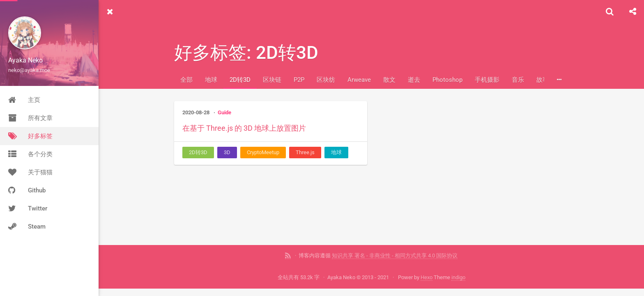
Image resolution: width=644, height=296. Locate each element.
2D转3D (240, 80)
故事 (543, 80)
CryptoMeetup (263, 152)
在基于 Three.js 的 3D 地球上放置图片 (244, 128)
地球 (211, 80)
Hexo (427, 277)
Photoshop (447, 80)
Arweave (359, 80)
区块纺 (326, 80)
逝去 (414, 80)
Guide (224, 112)
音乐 (518, 80)
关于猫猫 (30, 172)
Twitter (28, 208)
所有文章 (30, 118)
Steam (27, 227)
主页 (24, 100)
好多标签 (30, 136)
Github (27, 190)
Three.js (305, 152)
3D (227, 152)
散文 (389, 80)
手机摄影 (487, 80)
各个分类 (30, 154)
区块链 (272, 80)
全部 (186, 80)
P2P (299, 80)
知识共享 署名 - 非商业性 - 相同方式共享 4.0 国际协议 (395, 256)
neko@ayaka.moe (29, 70)
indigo (458, 277)
